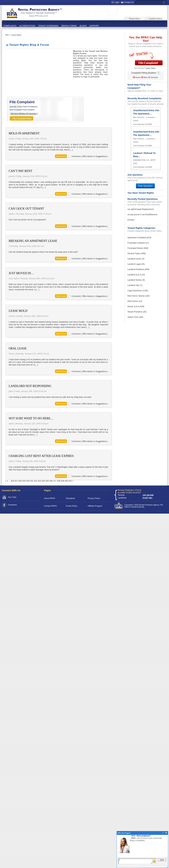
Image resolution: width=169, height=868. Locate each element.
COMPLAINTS (10, 26)
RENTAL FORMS (69, 26)
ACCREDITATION (27, 26)
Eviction (131, 220)
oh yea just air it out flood (139, 215)
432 (36, 481)
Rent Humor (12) (135, 301)
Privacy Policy (94, 498)
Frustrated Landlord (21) (138, 243)
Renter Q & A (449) (136, 307)
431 (32, 481)
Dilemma (153, 215)
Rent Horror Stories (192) (139, 296)
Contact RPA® (50, 506)
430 (28, 481)
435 (47, 481)
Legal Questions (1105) (138, 291)
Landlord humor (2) (136, 259)
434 (43, 481)
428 (20, 481)
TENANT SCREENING (48, 26)
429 (24, 481)
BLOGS (83, 26)
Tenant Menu (134, 19)
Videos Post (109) (135, 317)
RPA (7, 35)
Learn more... (151, 68)
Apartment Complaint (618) (139, 238)
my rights (132, 209)
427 (16, 481)
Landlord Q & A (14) (136, 275)
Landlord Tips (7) (135, 285)
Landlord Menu (155, 19)
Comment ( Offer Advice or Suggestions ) (90, 156)
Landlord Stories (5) (136, 280)
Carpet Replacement (145, 209)
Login (117, 2)
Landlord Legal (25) (136, 264)
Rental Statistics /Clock (130, 490)
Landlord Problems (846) (138, 269)
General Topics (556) (137, 253)
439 (63, 481)
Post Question (145, 186)
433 (39, 481)
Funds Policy (72, 506)
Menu (4, 22)
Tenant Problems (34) (137, 312)
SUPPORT (94, 26)
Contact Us (129, 2)
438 (59, 481)
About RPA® (50, 498)
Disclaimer (71, 498)
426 (12, 481)
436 (51, 481)
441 (70, 481)
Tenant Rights (16, 35)
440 (66, 481)
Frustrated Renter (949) (138, 248)
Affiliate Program (95, 506)
